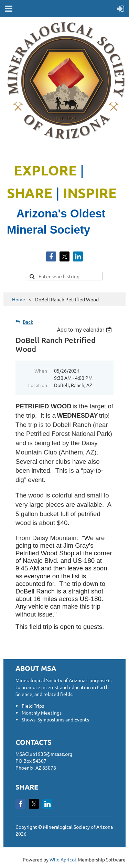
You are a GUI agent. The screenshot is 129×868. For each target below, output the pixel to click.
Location (38, 385)
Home (19, 299)
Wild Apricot (63, 859)
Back (28, 322)
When (41, 371)
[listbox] (85, 330)
